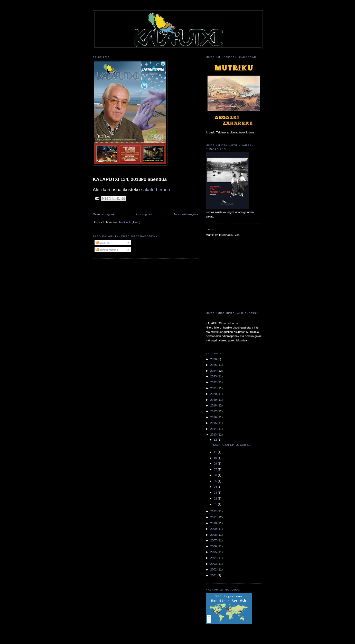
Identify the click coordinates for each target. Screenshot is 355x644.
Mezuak (103, 243)
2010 (214, 523)
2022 (214, 382)
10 (216, 458)
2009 (214, 529)
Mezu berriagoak (104, 214)
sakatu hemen (156, 190)
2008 (214, 535)
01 (216, 504)
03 (216, 493)
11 (216, 452)
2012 (214, 511)
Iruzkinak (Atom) (130, 222)
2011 (214, 517)
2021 (214, 388)
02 (216, 498)
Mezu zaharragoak (186, 214)
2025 (214, 365)
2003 (214, 564)
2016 (214, 417)
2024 (214, 371)
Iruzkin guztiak (107, 250)
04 (216, 487)
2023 (214, 376)
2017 (214, 411)
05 (216, 481)
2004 (214, 558)
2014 (214, 429)
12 (216, 440)
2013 (214, 434)
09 (216, 464)
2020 (214, 394)
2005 (214, 552)
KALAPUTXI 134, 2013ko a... (232, 445)
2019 (214, 400)
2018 (214, 405)
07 (216, 469)
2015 (214, 423)
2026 (214, 359)
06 (216, 475)
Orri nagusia (144, 214)
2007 (214, 540)
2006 (214, 546)
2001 (214, 575)
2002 (214, 569)
